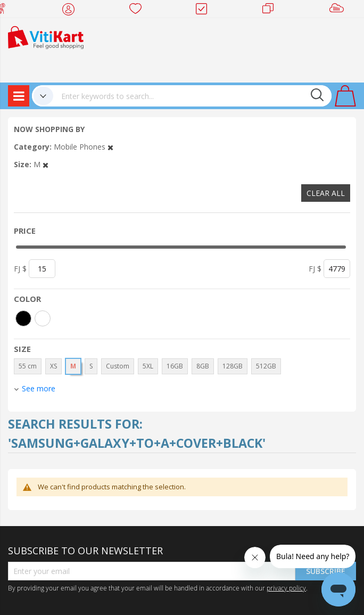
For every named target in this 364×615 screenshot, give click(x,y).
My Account (72, 11)
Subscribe (326, 571)
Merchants (272, 11)
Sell (339, 11)
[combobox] (192, 96)
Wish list (139, 11)
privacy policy (286, 588)
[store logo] (46, 36)
